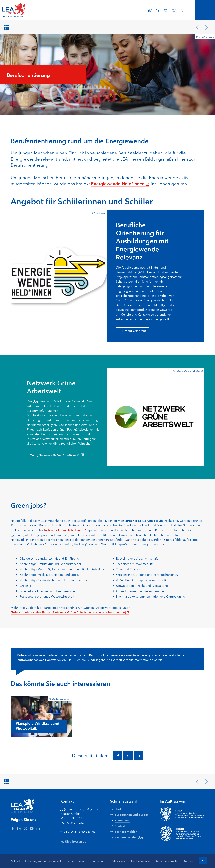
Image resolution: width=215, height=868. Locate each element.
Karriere (188, 861)
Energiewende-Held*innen (120, 183)
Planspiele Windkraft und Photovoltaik (38, 726)
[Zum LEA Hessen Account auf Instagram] (19, 828)
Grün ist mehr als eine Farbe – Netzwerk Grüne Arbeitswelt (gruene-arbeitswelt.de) (70, 612)
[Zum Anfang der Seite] (203, 861)
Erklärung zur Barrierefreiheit (43, 861)
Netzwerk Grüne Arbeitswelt (65, 530)
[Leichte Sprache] (158, 10)
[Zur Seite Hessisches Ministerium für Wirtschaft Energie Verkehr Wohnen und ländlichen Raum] (182, 814)
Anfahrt (15, 861)
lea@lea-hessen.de (73, 841)
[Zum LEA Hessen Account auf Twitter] (25, 828)
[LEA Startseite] (24, 10)
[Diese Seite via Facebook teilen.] (118, 756)
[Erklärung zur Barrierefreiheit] (150, 10)
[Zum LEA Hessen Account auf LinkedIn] (38, 828)
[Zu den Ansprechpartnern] (174, 10)
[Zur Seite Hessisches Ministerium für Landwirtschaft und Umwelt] (182, 834)
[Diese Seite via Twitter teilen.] (128, 756)
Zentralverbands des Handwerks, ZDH (44, 660)
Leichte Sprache (141, 861)
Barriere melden (76, 861)
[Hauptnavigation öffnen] (205, 10)
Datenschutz (118, 861)
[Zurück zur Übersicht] (7, 27)
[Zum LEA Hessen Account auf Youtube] (32, 828)
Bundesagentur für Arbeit (106, 660)
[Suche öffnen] (183, 10)
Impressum (98, 861)
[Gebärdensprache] (165, 10)
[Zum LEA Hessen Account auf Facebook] (13, 828)
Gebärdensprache (167, 861)
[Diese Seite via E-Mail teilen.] (138, 756)
